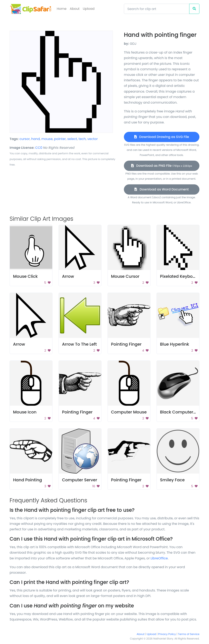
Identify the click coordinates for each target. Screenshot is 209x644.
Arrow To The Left (79, 344)
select (72, 139)
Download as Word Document (162, 189)
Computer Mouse (129, 412)
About (75, 9)
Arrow (68, 276)
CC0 (39, 148)
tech (82, 139)
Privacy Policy (167, 634)
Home (62, 9)
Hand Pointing (28, 480)
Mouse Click (25, 276)
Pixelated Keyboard (180, 276)
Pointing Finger (126, 344)
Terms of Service (189, 634)
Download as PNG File (162, 166)
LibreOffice (159, 558)
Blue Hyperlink (175, 344)
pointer (60, 139)
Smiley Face (172, 480)
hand (36, 139)
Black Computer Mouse (184, 412)
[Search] (157, 9)
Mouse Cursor (125, 276)
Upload (89, 9)
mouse (47, 139)
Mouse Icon (25, 412)
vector (93, 139)
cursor (24, 139)
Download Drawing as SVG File (162, 137)
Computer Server (80, 480)
